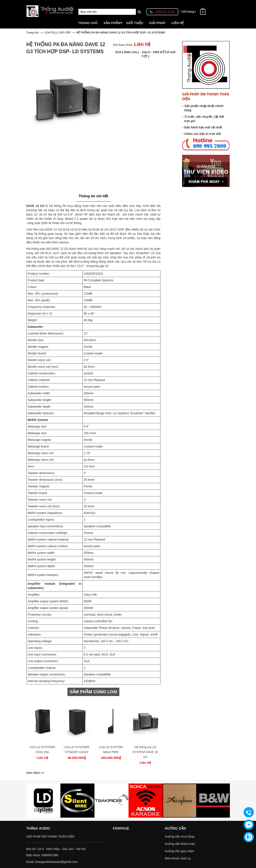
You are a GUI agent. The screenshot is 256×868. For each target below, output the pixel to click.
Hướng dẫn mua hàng (179, 836)
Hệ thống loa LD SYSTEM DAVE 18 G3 (145, 752)
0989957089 (50, 855)
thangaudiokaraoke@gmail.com (56, 862)
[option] (42, 731)
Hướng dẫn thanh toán (180, 844)
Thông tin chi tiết (93, 196)
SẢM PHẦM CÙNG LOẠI (93, 692)
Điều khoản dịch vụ (178, 858)
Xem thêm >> (35, 773)
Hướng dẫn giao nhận (179, 851)
